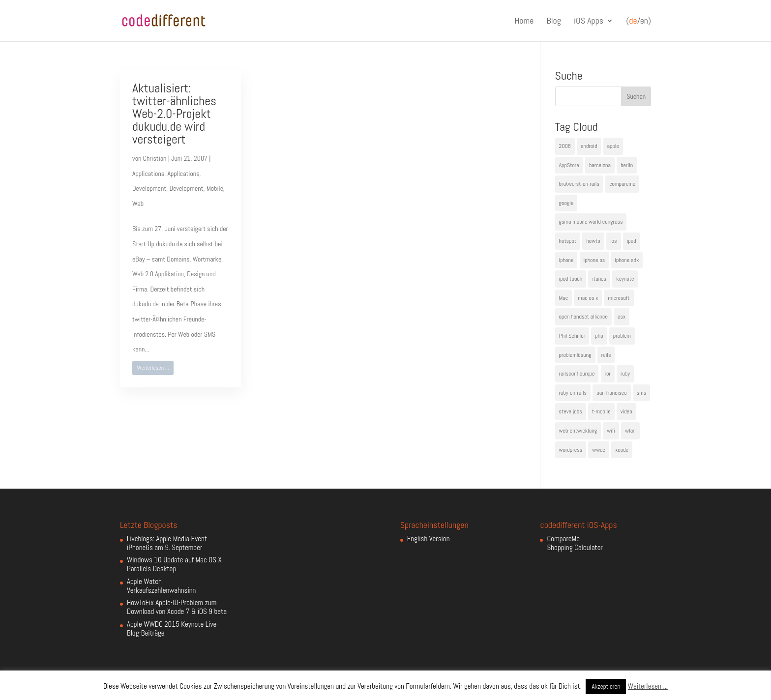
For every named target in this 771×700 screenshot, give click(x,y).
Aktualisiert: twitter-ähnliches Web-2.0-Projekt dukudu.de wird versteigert (174, 114)
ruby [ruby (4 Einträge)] (625, 374)
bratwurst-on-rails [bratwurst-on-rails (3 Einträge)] (579, 184)
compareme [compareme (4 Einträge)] (622, 184)
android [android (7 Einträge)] (589, 146)
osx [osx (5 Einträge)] (622, 317)
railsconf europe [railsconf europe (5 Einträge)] (577, 374)
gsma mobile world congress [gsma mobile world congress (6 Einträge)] (591, 222)
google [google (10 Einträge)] (566, 203)
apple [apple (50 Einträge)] (613, 146)
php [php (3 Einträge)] (599, 336)
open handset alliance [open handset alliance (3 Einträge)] (583, 317)
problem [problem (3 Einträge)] (622, 336)
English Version (429, 539)
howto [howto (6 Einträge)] (593, 241)
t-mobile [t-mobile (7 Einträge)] (601, 411)
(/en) (638, 21)
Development (149, 188)
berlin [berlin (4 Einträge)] (627, 165)
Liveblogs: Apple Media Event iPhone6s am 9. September (167, 543)
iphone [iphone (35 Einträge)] (566, 260)
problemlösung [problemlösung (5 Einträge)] (575, 355)
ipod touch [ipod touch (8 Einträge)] (571, 279)
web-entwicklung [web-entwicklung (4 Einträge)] (578, 431)
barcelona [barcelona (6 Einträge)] (600, 165)
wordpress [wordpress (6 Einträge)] (571, 450)
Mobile (215, 188)
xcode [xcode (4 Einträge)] (622, 450)
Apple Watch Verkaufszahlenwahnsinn (161, 586)
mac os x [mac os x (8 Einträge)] (588, 298)
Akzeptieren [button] (606, 686)
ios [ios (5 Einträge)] (614, 241)
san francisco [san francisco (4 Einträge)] (611, 393)
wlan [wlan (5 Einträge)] (630, 431)
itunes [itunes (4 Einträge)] (599, 279)
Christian (155, 158)
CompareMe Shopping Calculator (575, 543)
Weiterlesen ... (153, 368)
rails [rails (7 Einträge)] (606, 355)
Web (138, 204)
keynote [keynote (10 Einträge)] (625, 279)
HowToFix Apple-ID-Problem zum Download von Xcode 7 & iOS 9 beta (177, 607)
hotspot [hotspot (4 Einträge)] (568, 241)
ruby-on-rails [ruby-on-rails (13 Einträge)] (573, 393)
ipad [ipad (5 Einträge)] (632, 241)
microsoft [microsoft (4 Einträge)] (619, 298)
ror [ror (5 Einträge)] (608, 374)
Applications (148, 174)
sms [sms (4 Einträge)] (642, 393)
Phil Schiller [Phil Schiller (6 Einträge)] (572, 336)
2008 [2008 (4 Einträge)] (565, 146)
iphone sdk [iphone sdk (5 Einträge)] (627, 260)
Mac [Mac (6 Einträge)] (564, 298)
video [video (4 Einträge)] (626, 411)
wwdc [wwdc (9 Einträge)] (599, 450)
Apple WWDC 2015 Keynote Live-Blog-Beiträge (173, 628)
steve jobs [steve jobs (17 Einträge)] (571, 411)
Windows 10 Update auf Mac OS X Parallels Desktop (174, 564)
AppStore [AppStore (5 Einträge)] (569, 165)
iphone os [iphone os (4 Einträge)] (594, 260)
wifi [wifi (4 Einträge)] (611, 431)
